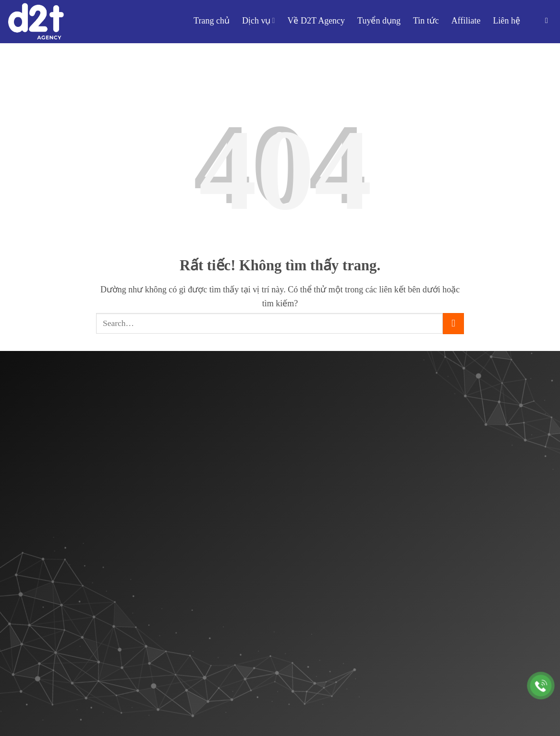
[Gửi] (453, 324)
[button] (549, 20)
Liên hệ (507, 21)
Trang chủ (212, 21)
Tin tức (426, 21)
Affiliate (466, 21)
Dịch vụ (259, 21)
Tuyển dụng (379, 21)
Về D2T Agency (316, 21)
